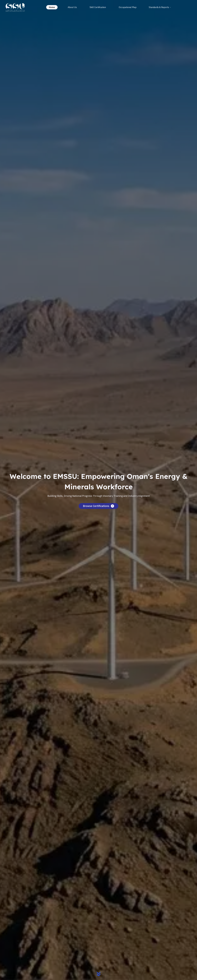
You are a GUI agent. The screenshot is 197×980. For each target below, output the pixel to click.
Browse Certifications (98, 506)
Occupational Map (128, 7)
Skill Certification (98, 7)
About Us (72, 7)
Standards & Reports (160, 7)
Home (52, 7)
